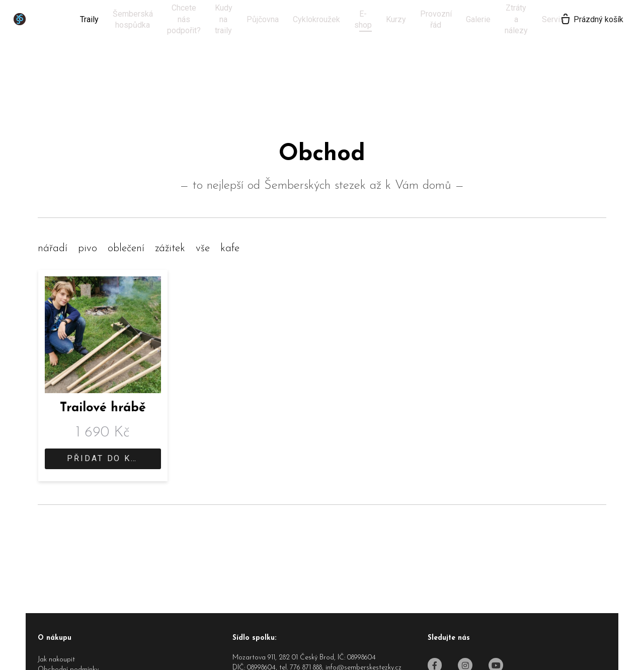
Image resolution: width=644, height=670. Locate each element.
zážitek (170, 248)
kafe (230, 248)
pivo (88, 248)
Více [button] (489, 19)
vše (203, 248)
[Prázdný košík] (579, 20)
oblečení (126, 248)
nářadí (53, 248)
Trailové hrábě (103, 408)
